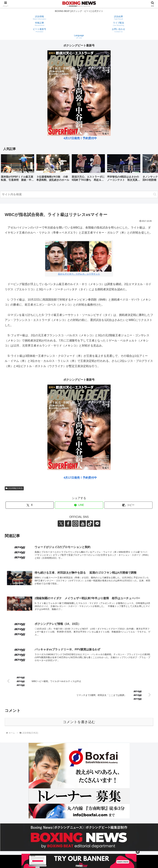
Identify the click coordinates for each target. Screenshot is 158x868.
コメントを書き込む (79, 722)
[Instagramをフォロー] (75, 524)
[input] (79, 194)
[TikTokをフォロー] (90, 524)
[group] (18, 169)
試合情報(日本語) (14, 488)
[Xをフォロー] (61, 524)
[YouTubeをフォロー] (83, 524)
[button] (152, 169)
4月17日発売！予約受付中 (80, 138)
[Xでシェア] (30, 505)
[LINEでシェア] (79, 505)
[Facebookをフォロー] (68, 524)
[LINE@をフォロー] (97, 524)
